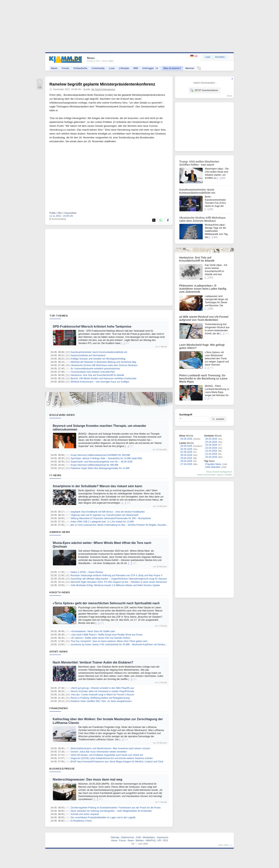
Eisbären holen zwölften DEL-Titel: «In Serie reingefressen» (101, 701)
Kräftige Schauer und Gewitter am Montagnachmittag (98, 359)
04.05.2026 (186, 439)
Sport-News (59, 651)
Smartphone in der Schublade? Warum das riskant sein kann (97, 486)
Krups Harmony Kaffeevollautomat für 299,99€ (94, 465)
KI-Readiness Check (81, 821)
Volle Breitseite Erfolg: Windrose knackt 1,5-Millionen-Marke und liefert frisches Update (115, 585)
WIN (136, 68)
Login (208, 57)
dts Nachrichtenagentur (103, 89)
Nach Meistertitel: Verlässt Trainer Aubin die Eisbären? (93, 662)
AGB (138, 837)
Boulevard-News (62, 415)
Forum (65, 68)
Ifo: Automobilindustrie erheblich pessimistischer (95, 369)
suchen (218, 419)
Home (114, 841)
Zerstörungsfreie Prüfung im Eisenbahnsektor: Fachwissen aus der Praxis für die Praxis (116, 808)
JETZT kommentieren (204, 90)
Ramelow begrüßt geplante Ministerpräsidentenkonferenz (102, 84)
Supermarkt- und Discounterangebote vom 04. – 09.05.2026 (102, 462)
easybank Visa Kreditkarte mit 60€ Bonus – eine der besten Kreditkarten (108, 512)
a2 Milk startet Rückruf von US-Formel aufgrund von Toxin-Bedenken (204, 318)
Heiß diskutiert (213, 467)
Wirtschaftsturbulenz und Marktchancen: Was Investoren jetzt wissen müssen (110, 748)
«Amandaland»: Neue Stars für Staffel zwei (93, 631)
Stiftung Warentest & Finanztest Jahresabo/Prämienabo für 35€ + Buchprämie (111, 518)
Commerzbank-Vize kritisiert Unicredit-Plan (93, 372)
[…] (123, 343)
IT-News (55, 475)
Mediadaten (149, 837)
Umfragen (151, 68)
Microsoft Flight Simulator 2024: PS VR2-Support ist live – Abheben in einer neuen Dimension (119, 582)
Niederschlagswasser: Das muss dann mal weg (87, 779)
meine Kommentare (206, 475)
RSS (166, 841)
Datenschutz (128, 837)
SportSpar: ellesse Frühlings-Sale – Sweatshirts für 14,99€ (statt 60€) (106, 458)
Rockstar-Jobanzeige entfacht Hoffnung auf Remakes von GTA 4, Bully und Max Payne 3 (116, 575)
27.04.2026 (186, 464)
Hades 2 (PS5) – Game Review (87, 572)
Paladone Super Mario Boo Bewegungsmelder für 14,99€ (100, 468)
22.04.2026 (211, 451)
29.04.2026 (186, 458)
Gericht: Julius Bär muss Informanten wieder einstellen (99, 752)
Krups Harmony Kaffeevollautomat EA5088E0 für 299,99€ (100, 455)
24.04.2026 (211, 445)
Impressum (162, 837)
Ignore (220, 475)
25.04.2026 (211, 442)
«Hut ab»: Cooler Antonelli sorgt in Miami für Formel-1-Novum (102, 695)
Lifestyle (124, 68)
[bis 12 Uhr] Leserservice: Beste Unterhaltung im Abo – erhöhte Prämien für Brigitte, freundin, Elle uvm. (124, 525)
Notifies (229, 475)
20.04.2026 (211, 457)
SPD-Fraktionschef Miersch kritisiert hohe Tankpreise (92, 327)
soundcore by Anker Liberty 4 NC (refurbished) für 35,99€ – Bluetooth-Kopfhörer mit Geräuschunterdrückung (126, 645)
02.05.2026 (186, 449)
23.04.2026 (211, 448)
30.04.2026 (186, 455)
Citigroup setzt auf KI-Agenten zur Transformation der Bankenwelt (104, 515)
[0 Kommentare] (58, 219)
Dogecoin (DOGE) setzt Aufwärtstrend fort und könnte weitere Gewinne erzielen (112, 758)
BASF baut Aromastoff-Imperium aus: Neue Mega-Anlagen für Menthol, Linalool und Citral (117, 762)
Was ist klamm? (172, 68)
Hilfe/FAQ (151, 841)
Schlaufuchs (80, 68)
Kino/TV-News (60, 592)
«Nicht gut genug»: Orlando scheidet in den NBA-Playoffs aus (102, 688)
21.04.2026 (211, 454)
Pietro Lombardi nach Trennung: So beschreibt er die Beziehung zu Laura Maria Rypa (203, 378)
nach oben (223, 845)
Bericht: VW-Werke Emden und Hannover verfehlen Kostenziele (103, 378)
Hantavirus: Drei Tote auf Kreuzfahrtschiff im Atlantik (97, 375)
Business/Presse (62, 769)
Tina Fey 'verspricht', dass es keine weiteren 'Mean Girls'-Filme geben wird (109, 641)
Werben (190, 68)
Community (98, 68)
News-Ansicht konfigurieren (219, 472)
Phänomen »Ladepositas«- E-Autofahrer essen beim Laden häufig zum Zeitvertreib (203, 289)
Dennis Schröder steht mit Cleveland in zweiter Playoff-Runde (102, 691)
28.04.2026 (186, 461)
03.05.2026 (186, 446)
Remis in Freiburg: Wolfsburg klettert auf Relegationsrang (100, 698)
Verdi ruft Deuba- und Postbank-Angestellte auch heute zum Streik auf (107, 755)
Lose (112, 68)
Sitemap (115, 837)
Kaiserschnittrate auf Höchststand (88, 355)
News (54, 68)
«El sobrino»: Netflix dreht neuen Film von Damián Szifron (100, 638)
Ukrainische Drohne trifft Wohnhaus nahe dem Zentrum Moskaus (104, 365)
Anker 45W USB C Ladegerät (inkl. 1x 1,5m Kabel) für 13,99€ (102, 522)
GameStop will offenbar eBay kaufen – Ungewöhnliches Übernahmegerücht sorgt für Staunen (119, 579)
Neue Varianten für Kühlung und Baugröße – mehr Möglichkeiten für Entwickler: (112, 811)
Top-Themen (59, 316)
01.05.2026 (186, 452)
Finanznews (59, 708)
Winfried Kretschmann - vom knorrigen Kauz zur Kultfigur (100, 382)
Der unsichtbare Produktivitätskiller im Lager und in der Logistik (103, 817)
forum (230, 96)
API (159, 841)
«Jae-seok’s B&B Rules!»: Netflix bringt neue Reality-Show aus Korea (106, 635)
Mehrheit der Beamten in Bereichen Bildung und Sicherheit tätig (103, 362)
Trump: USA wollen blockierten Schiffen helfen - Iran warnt (199, 163)
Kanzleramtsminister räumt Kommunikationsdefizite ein (99, 352)
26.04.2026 (211, 439)
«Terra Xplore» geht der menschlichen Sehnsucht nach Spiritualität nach (106, 603)
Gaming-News (60, 532)
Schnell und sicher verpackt (85, 814)
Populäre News (213, 464)
